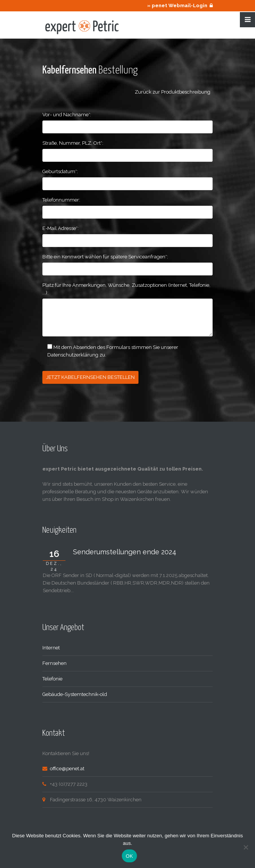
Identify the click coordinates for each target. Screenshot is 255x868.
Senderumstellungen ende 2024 (125, 551)
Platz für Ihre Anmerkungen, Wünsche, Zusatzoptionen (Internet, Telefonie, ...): (126, 289)
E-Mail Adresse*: (61, 228)
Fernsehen (54, 662)
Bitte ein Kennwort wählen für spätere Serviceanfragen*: (105, 257)
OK (129, 856)
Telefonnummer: (61, 200)
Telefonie (52, 678)
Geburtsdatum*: (60, 171)
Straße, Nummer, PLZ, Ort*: (73, 143)
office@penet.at (67, 768)
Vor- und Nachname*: (67, 115)
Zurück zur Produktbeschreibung (174, 92)
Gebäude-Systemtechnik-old (75, 694)
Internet (51, 647)
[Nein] (246, 847)
